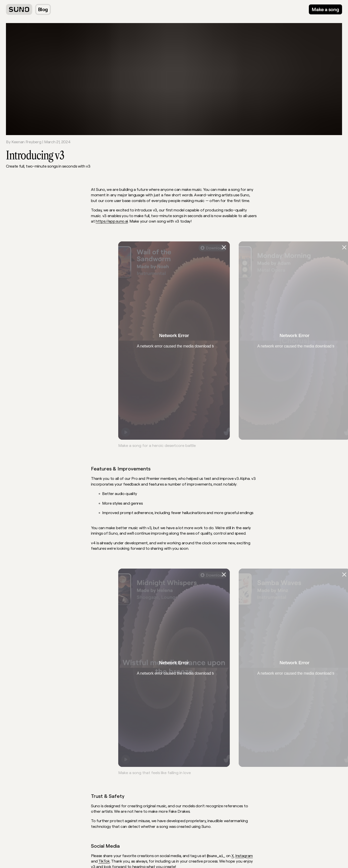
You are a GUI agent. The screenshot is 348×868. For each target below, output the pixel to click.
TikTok (104, 861)
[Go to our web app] (325, 9)
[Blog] (43, 9)
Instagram (244, 856)
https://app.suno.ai (112, 221)
